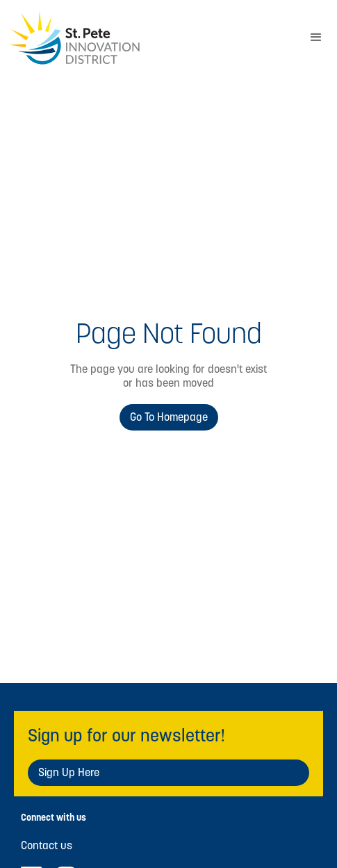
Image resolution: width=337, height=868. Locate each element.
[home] (148, 38)
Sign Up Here (69, 772)
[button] (316, 38)
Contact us (47, 846)
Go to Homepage (169, 417)
